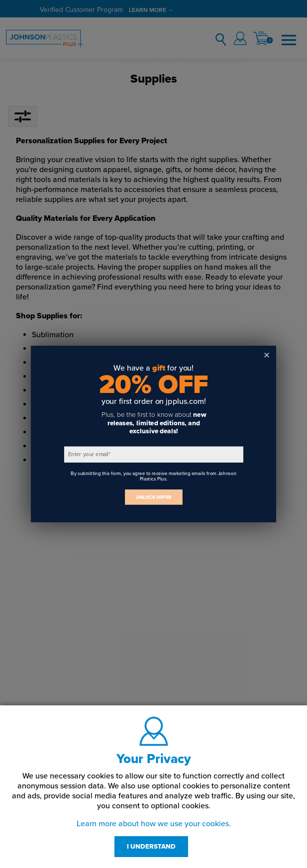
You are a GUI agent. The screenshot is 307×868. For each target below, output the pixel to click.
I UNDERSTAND (151, 847)
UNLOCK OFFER (154, 497)
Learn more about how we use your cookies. (154, 824)
